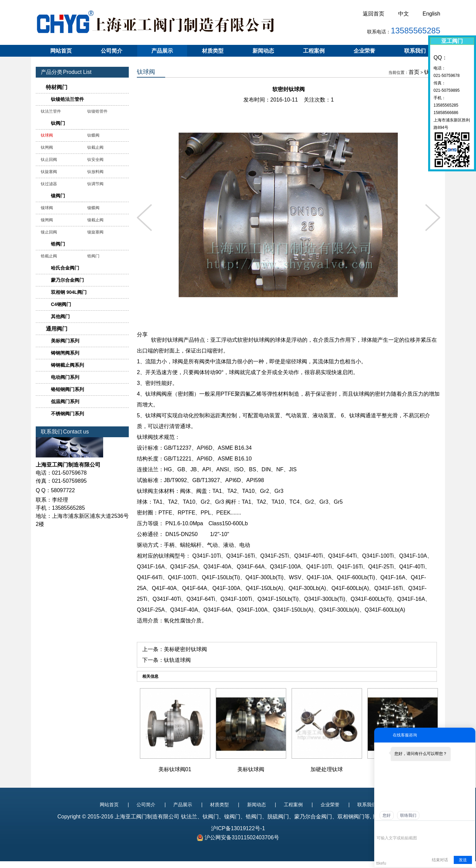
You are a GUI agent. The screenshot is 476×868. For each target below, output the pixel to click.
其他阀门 (60, 316)
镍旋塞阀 (95, 232)
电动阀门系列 (65, 377)
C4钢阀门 (61, 304)
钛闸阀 (47, 147)
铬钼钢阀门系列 (67, 389)
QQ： (440, 58)
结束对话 (440, 860)
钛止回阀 (49, 160)
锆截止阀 (49, 256)
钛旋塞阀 (49, 172)
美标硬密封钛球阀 (185, 649)
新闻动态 (263, 51)
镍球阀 (47, 208)
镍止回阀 (49, 232)
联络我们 (408, 815)
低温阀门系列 (65, 401)
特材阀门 (57, 87)
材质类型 (213, 51)
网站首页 (61, 51)
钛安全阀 (95, 160)
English (432, 14)
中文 (404, 14)
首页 (414, 72)
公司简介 (112, 51)
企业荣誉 (364, 51)
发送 (463, 860)
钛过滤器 (49, 184)
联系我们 (415, 51)
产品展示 (162, 51)
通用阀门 (57, 329)
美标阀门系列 (65, 341)
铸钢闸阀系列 (65, 353)
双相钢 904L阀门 (69, 292)
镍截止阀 (95, 220)
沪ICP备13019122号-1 (238, 828)
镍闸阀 (47, 220)
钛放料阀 (95, 172)
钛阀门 (58, 123)
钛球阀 (47, 135)
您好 (387, 815)
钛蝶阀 (93, 135)
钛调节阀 (95, 184)
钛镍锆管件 (97, 111)
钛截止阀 (95, 147)
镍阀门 (58, 196)
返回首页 (374, 14)
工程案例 (314, 51)
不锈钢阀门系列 (67, 414)
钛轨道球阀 (177, 660)
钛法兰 (189, 817)
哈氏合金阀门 (65, 268)
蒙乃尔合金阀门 (67, 280)
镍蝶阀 (93, 208)
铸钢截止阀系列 (67, 365)
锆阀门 (58, 244)
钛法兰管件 (51, 111)
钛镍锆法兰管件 (67, 99)
